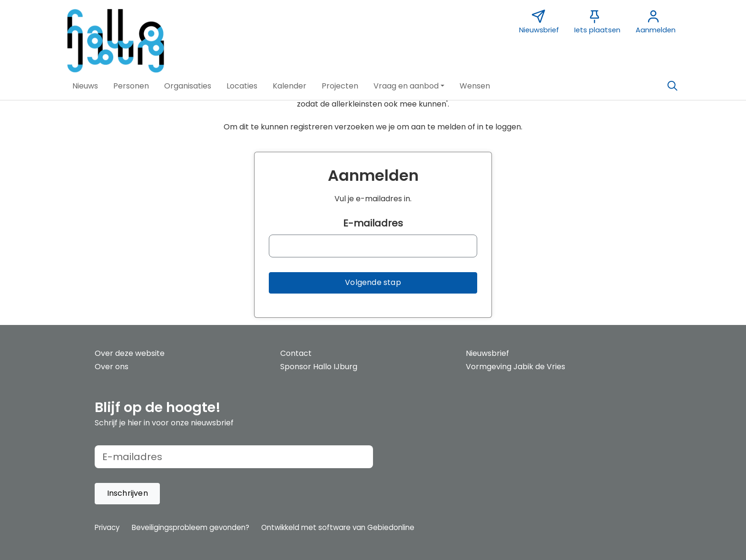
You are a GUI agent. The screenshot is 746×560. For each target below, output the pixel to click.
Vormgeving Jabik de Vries (515, 367)
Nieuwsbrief (487, 353)
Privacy (107, 527)
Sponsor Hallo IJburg (319, 367)
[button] (85, 86)
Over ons (112, 367)
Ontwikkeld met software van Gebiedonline (338, 527)
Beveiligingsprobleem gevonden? (191, 527)
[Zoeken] (672, 86)
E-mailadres (373, 223)
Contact (296, 353)
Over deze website (130, 353)
